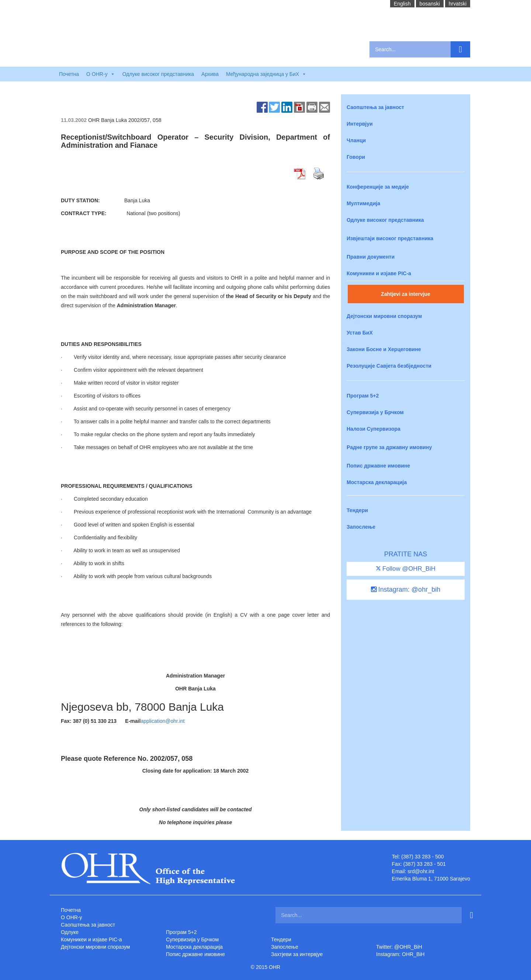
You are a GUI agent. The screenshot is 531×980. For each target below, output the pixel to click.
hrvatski (458, 4)
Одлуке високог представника (158, 74)
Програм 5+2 (363, 396)
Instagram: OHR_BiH (400, 954)
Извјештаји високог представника (390, 238)
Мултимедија (363, 203)
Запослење (361, 527)
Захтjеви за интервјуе (297, 954)
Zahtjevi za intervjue (406, 294)
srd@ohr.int (421, 871)
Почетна (69, 74)
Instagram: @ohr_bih (406, 589)
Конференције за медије (378, 187)
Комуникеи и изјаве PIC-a (379, 273)
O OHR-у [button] (101, 74)
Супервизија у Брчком (375, 412)
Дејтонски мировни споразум (384, 316)
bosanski (430, 4)
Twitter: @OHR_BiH (399, 947)
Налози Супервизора (374, 429)
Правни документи (371, 257)
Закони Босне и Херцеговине (384, 349)
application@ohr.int (162, 721)
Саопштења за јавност (375, 107)
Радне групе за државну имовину (389, 447)
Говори (356, 157)
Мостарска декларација (377, 482)
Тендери (357, 510)
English (402, 4)
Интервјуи (360, 124)
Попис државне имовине (378, 466)
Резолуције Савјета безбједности (389, 366)
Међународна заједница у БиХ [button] (266, 74)
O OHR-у (72, 917)
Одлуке (70, 932)
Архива (210, 74)
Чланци (356, 140)
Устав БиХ (360, 333)
